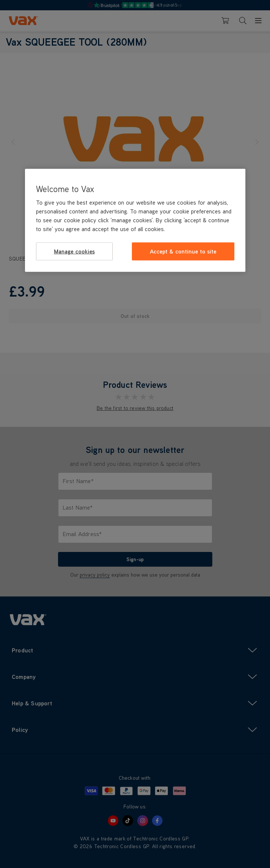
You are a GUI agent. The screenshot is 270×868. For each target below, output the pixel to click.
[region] (135, 220)
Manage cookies (74, 251)
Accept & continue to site (183, 251)
